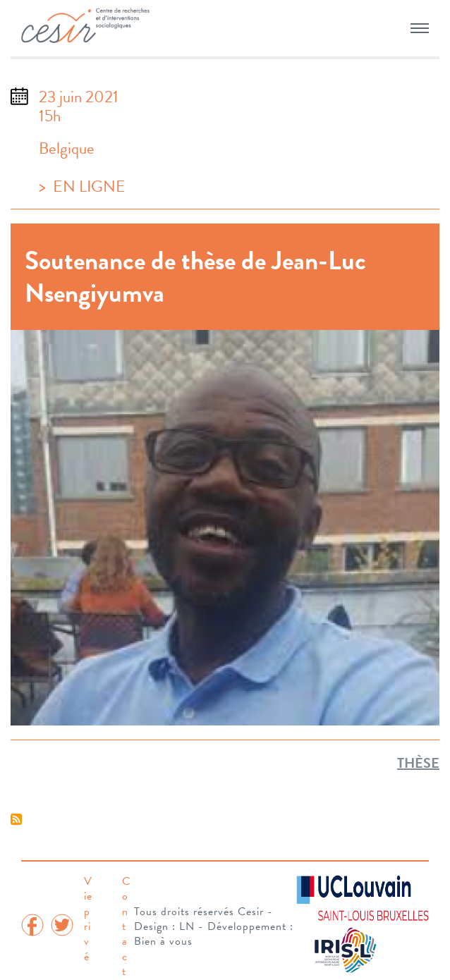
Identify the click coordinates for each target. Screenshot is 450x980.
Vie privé (88, 919)
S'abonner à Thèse (16, 819)
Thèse (418, 763)
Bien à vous (163, 941)
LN (187, 926)
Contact (126, 927)
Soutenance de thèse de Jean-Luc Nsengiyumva (195, 276)
